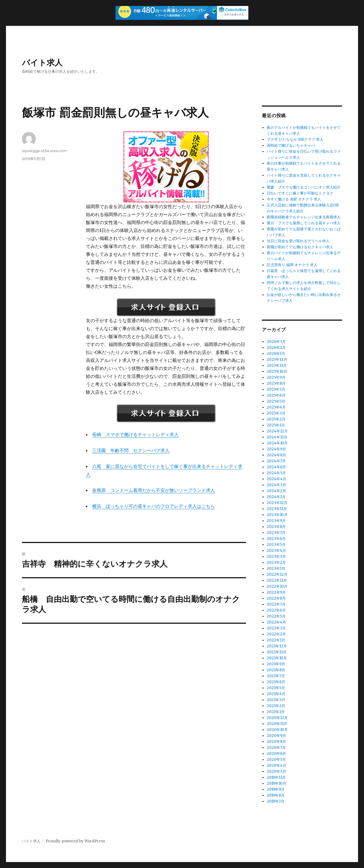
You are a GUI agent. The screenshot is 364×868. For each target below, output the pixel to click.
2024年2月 (276, 491)
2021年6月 (276, 682)
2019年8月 (276, 795)
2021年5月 (276, 688)
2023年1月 (276, 568)
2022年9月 (276, 592)
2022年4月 (276, 622)
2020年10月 (277, 730)
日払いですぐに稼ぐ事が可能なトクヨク (300, 193)
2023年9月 (276, 521)
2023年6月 (276, 539)
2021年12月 (277, 646)
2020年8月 (276, 742)
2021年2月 (276, 706)
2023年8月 (276, 527)
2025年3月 (276, 413)
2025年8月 (276, 383)
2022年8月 (276, 598)
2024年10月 (277, 443)
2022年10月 (277, 586)
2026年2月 (276, 348)
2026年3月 (276, 342)
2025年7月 (276, 389)
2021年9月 (276, 664)
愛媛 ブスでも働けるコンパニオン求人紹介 (304, 187)
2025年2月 (276, 419)
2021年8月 (276, 670)
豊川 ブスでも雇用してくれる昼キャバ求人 (304, 223)
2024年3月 (276, 485)
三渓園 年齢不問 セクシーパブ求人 (131, 450)
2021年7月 (276, 676)
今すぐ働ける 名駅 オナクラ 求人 (294, 199)
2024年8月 (276, 455)
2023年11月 (277, 509)
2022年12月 (277, 574)
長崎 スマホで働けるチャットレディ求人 (135, 434)
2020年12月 (277, 718)
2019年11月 (276, 777)
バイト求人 (42, 63)
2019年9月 (276, 789)
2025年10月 (277, 371)
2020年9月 (276, 736)
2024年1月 (276, 497)
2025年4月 (276, 407)
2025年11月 (277, 365)
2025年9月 (276, 377)
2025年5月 (276, 401)
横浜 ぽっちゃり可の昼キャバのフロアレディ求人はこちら (154, 506)
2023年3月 (276, 557)
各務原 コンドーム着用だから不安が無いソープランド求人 (154, 490)
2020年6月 (276, 754)
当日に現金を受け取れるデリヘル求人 (298, 241)
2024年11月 (277, 437)
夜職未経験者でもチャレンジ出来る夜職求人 (304, 217)
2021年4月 (276, 694)
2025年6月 (276, 395)
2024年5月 (276, 473)
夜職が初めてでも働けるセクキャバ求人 (300, 247)
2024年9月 (276, 449)
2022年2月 (276, 634)
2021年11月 (277, 652)
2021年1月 (276, 712)
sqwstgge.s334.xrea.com (44, 151)
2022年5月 (276, 616)
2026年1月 (276, 354)
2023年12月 (277, 503)
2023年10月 (277, 515)
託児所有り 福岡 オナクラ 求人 (292, 265)
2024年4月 (277, 479)
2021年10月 (277, 658)
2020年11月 (277, 724)
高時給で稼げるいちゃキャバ (291, 145)
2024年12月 (277, 431)
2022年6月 (276, 610)
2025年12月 (277, 360)
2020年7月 (276, 748)
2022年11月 (277, 580)
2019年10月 (277, 783)
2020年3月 (276, 771)
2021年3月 (276, 700)
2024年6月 (276, 467)
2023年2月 (276, 563)
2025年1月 (276, 425)
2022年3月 (276, 628)
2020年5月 (276, 760)
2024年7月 (276, 461)
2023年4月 (276, 551)
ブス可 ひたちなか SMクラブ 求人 (295, 139)
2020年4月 (277, 766)
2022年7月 (276, 604)
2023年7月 (276, 533)
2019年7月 (276, 801)
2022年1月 (276, 640)
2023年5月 (276, 545)
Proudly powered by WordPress (75, 841)
